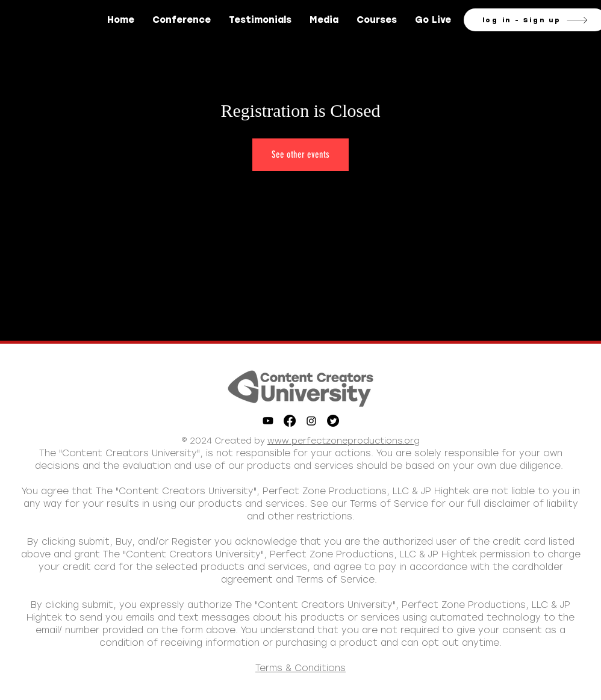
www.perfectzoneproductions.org (344, 441)
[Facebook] (290, 421)
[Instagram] (311, 421)
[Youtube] (268, 421)
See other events (300, 154)
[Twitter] (333, 421)
